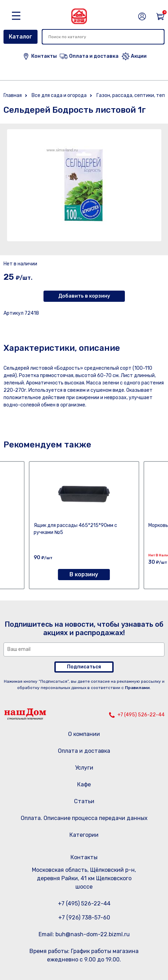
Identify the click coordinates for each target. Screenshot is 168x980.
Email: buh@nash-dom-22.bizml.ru (84, 934)
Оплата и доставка (84, 751)
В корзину (84, 574)
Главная (13, 95)
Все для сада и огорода (59, 95)
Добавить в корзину (84, 296)
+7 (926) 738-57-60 (84, 918)
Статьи (84, 801)
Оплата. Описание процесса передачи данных (84, 818)
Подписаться (84, 667)
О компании (84, 734)
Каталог (21, 37)
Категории (84, 835)
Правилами (137, 688)
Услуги (84, 768)
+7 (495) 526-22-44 (141, 715)
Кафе (84, 784)
